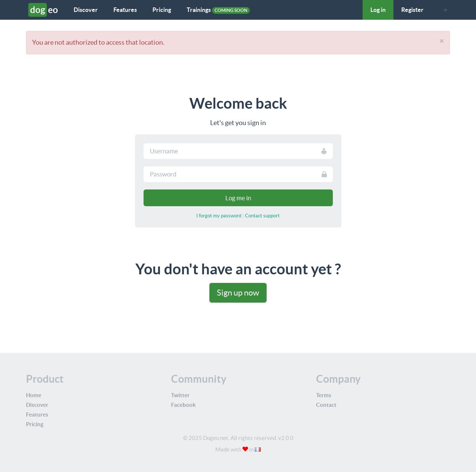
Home (34, 395)
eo (43, 10)
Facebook (183, 405)
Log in (378, 10)
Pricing (162, 10)
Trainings (218, 10)
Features (125, 10)
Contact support (262, 216)
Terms (324, 395)
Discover (86, 10)
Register (412, 10)
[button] (443, 10)
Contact (326, 405)
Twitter (180, 395)
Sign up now (238, 293)
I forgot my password (219, 216)
